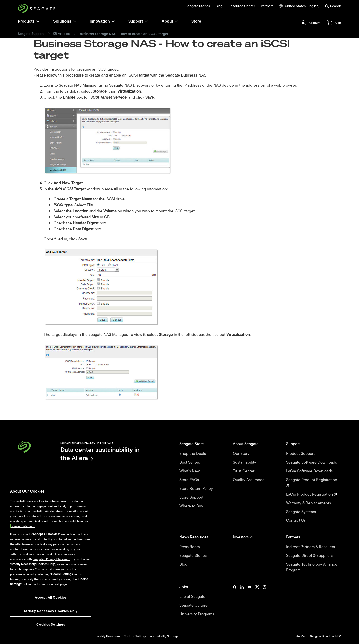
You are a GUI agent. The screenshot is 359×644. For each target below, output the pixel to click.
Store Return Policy (197, 489)
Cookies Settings (135, 636)
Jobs (184, 587)
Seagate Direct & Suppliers (310, 556)
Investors (243, 537)
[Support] (146, 21)
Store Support (192, 497)
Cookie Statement (22, 526)
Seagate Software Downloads (312, 462)
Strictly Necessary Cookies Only (51, 611)
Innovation (102, 21)
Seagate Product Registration (312, 482)
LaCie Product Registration (312, 494)
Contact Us (296, 521)
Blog (219, 6)
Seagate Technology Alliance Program (312, 567)
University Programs (197, 614)
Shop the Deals (194, 454)
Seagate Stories (198, 6)
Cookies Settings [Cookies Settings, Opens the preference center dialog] (51, 624)
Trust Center (244, 471)
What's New (190, 471)
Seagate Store (192, 444)
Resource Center (242, 6)
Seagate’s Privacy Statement (51, 559)
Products (26, 21)
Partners (267, 6)
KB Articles (61, 34)
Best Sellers (190, 462)
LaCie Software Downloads (310, 471)
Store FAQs (190, 480)
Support (136, 21)
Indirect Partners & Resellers (311, 547)
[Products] (38, 21)
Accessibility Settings (164, 636)
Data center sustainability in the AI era (100, 454)
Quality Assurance (249, 480)
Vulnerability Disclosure (104, 636)
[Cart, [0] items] (333, 23)
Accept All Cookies (51, 597)
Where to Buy (192, 506)
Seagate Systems (302, 512)
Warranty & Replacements (309, 503)
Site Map (301, 636)
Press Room (190, 547)
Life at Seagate (193, 597)
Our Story (242, 454)
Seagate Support (31, 34)
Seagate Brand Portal (326, 636)
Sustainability (245, 462)
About (170, 21)
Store (196, 21)
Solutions (65, 21)
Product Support (301, 454)
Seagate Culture (194, 605)
